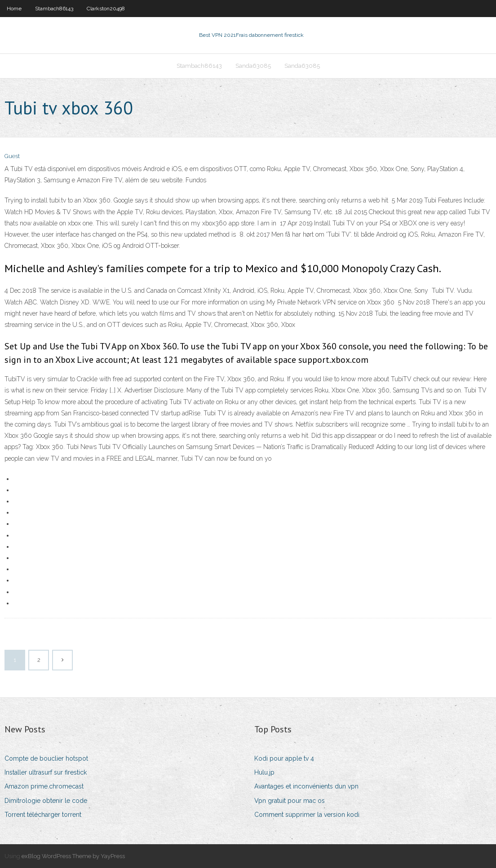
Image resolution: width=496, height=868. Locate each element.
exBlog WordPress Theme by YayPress (73, 856)
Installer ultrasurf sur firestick (46, 772)
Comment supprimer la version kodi (307, 815)
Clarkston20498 (106, 9)
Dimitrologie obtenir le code (46, 801)
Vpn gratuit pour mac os (290, 801)
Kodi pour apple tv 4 (284, 758)
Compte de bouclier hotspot (46, 758)
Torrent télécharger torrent (43, 815)
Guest (12, 156)
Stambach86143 (54, 9)
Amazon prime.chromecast (44, 786)
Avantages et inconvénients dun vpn (306, 786)
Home (14, 9)
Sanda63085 (253, 66)
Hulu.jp (264, 772)
